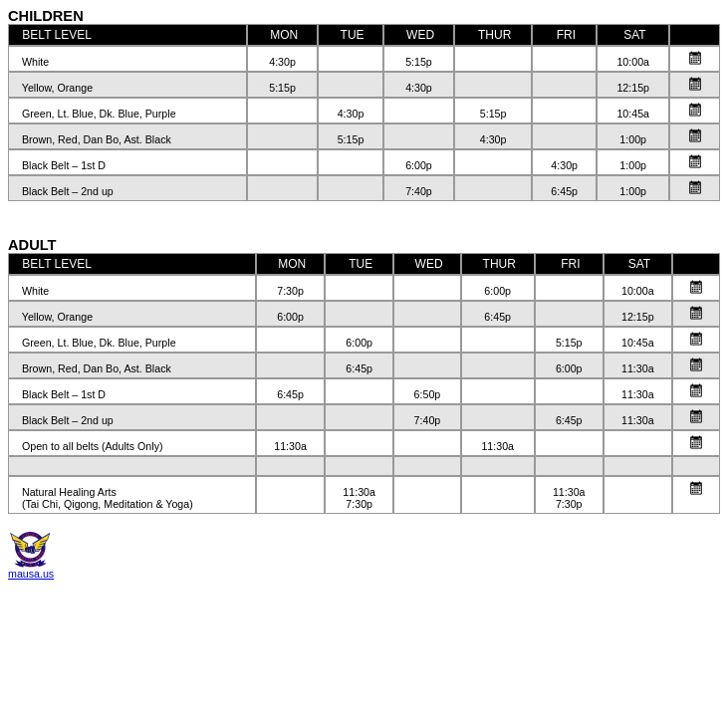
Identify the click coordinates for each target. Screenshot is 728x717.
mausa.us (31, 574)
